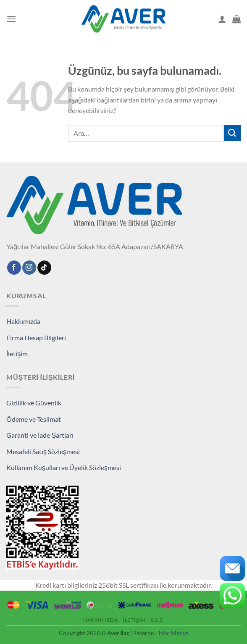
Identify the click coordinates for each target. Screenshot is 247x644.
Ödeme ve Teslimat (34, 419)
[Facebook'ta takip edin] (14, 268)
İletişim (17, 354)
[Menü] (11, 19)
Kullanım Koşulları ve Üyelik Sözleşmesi (64, 467)
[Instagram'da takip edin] (29, 268)
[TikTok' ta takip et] (44, 268)
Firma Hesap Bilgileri (36, 338)
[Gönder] (232, 133)
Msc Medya (174, 633)
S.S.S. (157, 620)
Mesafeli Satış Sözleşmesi (43, 451)
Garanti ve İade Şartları (40, 435)
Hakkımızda (23, 321)
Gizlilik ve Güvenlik (34, 403)
